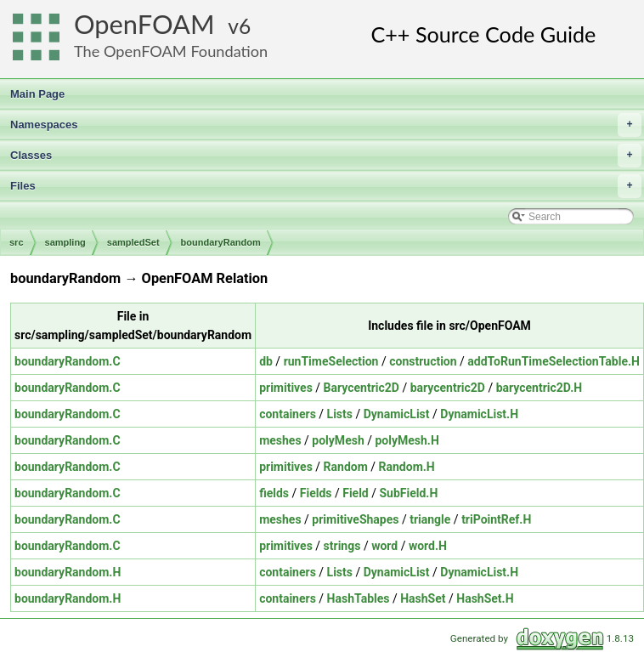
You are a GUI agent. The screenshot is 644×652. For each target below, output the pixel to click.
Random (346, 467)
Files (326, 186)
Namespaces (326, 125)
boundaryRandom (221, 242)
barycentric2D (448, 388)
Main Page (37, 94)
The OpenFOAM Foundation (171, 51)
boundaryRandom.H (68, 572)
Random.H (407, 467)
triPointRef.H (496, 519)
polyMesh (338, 440)
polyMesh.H (407, 440)
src (17, 242)
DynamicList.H (479, 414)
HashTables (359, 598)
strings (342, 546)
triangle (430, 519)
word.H (428, 546)
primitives (286, 388)
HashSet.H (485, 598)
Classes (326, 156)
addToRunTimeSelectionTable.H (554, 361)
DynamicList (397, 414)
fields (274, 493)
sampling (65, 242)
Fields (316, 493)
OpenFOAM (144, 24)
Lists (340, 414)
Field (356, 493)
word (384, 546)
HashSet (423, 598)
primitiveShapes (355, 519)
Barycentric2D (362, 388)
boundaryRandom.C (68, 361)
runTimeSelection (331, 361)
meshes (280, 440)
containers (288, 414)
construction (423, 361)
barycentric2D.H (539, 388)
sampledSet (133, 242)
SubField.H (409, 493)
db (266, 361)
